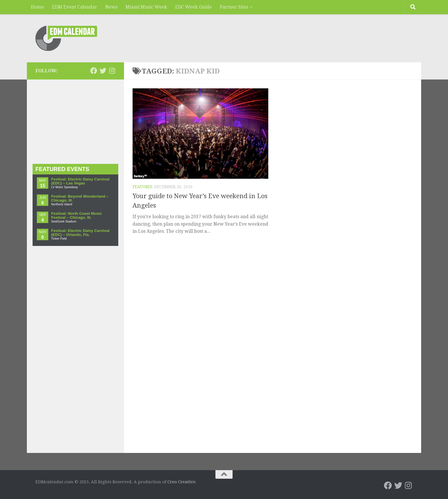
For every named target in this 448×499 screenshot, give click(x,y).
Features (143, 187)
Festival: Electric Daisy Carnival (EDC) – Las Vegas (80, 181)
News (111, 7)
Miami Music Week (146, 7)
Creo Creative (181, 482)
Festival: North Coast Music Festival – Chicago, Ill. (77, 215)
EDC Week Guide (193, 7)
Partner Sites (234, 7)
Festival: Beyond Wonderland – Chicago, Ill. (80, 198)
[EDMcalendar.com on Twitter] (103, 71)
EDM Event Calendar (75, 7)
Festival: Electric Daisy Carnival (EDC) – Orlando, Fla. (80, 233)
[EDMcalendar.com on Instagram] (112, 71)
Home (37, 7)
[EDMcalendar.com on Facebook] (94, 71)
